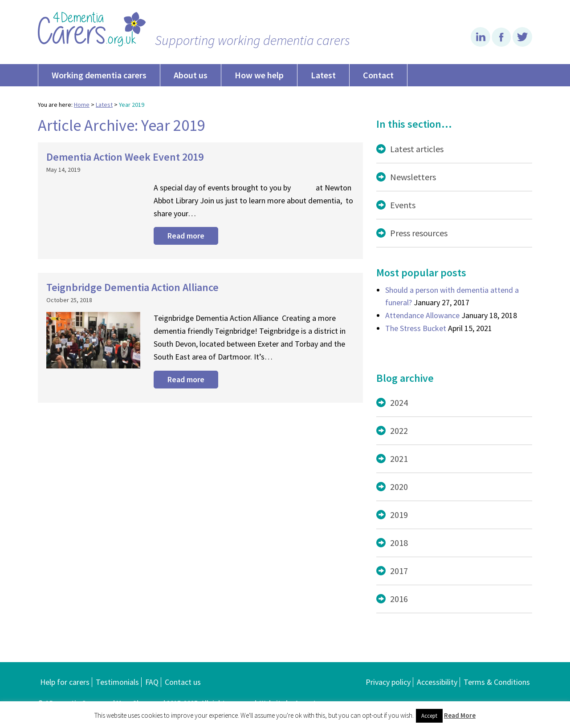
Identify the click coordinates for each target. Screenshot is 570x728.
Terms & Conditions (497, 682)
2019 (399, 515)
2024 (399, 402)
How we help (259, 75)
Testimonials (117, 682)
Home (82, 105)
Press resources (419, 233)
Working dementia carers (99, 75)
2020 (399, 487)
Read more (186, 236)
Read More (460, 715)
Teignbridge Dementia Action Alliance (132, 287)
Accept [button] (429, 716)
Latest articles (417, 149)
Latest (323, 75)
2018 (399, 543)
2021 (399, 459)
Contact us (183, 682)
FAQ (152, 682)
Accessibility (437, 682)
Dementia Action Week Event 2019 (125, 157)
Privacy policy (388, 682)
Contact (378, 75)
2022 (399, 431)
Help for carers (65, 682)
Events (403, 205)
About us (191, 75)
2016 (399, 599)
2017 (399, 571)
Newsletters (413, 177)
